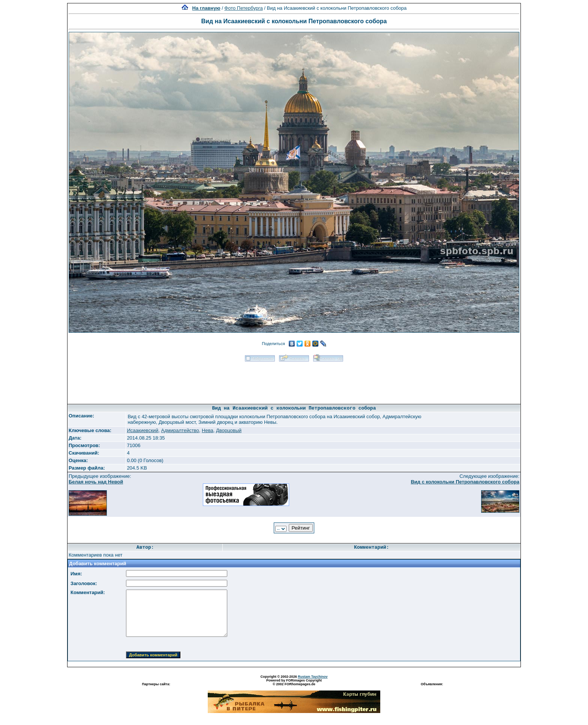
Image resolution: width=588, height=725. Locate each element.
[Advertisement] (294, 380)
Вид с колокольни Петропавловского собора (465, 482)
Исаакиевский (142, 430)
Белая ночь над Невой (96, 482)
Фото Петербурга (243, 8)
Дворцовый (229, 430)
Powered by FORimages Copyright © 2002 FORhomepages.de (294, 682)
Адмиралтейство (180, 430)
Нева (208, 430)
